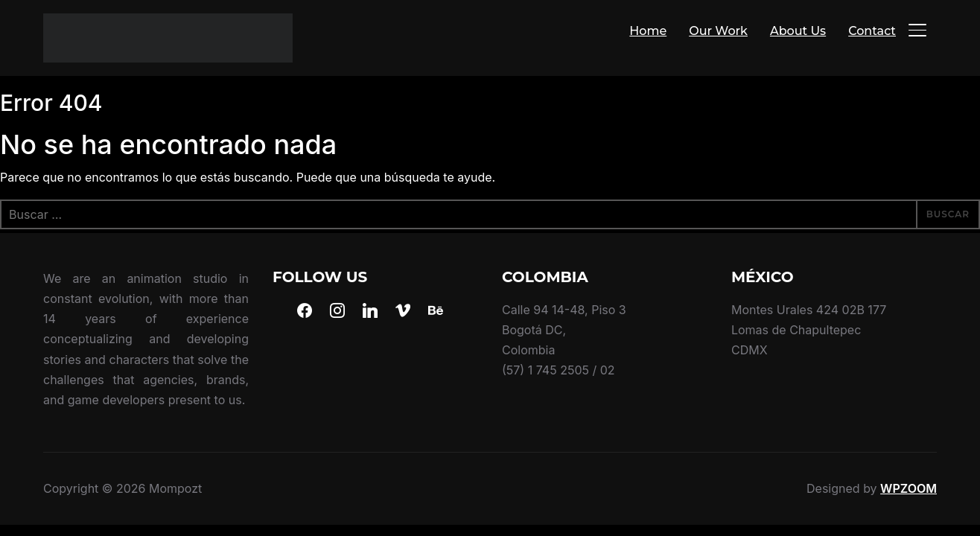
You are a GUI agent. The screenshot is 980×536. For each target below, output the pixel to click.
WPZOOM (909, 488)
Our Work (718, 31)
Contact (872, 31)
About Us (798, 31)
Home (648, 31)
